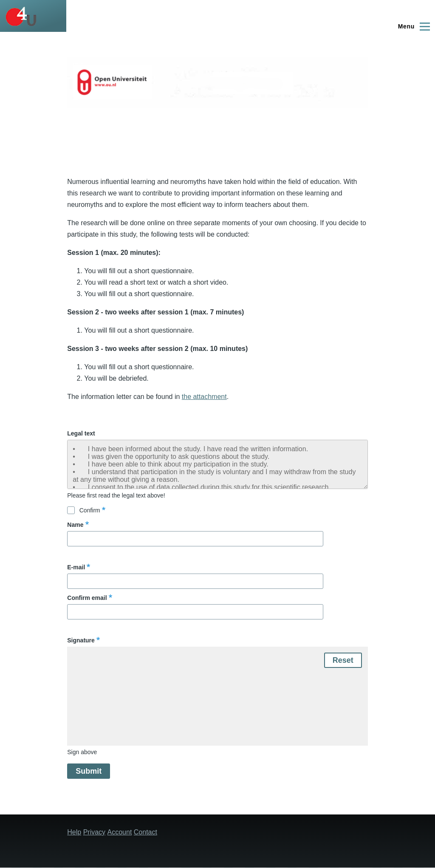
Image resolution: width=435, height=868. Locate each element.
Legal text (81, 433)
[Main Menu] (413, 26)
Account (120, 832)
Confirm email (87, 598)
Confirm (90, 510)
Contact (145, 832)
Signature (81, 640)
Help (74, 832)
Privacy (94, 832)
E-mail (76, 567)
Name (75, 525)
